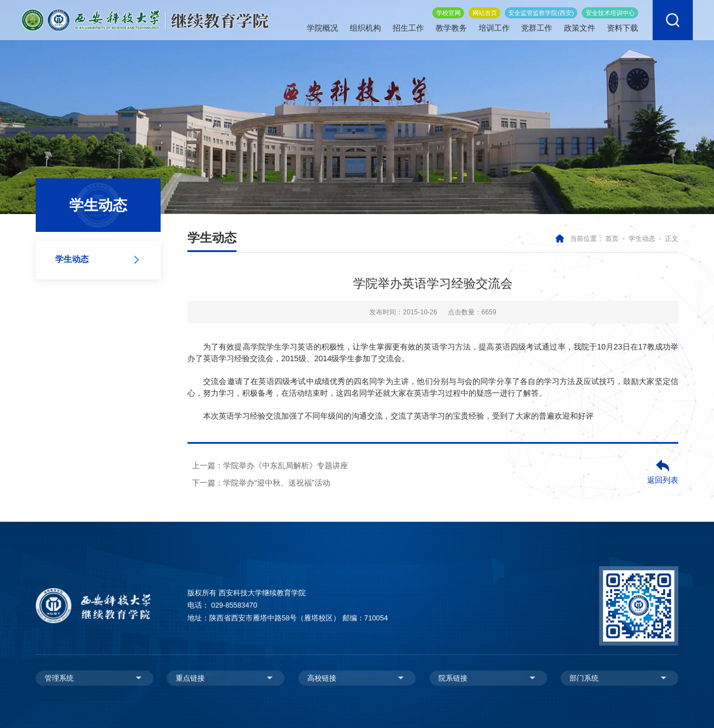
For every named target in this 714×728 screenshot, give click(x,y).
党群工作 (537, 26)
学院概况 (322, 26)
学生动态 (642, 239)
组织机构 (365, 26)
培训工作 (494, 26)
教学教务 (451, 26)
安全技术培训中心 (610, 10)
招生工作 (408, 26)
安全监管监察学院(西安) (541, 10)
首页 (612, 239)
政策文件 (580, 26)
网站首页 (485, 10)
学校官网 (448, 10)
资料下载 (623, 26)
